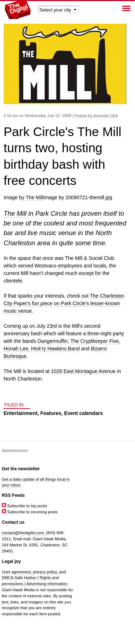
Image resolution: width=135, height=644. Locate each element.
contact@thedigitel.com (23, 533)
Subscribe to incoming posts (30, 512)
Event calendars (83, 413)
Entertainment (21, 413)
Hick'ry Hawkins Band (55, 349)
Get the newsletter (21, 469)
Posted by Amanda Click (96, 116)
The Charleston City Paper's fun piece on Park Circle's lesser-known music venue (64, 303)
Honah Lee (16, 349)
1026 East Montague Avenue (84, 371)
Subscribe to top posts (24, 506)
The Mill (34, 197)
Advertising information (47, 584)
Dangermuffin (53, 341)
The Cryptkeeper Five (95, 341)
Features (51, 413)
